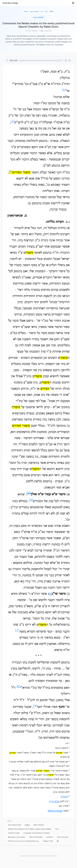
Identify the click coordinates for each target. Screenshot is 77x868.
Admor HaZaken (39, 825)
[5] (50, 594)
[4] (28, 493)
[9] (35, 706)
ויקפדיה (64, 797)
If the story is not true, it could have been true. (24, 841)
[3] (11, 171)
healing (27, 825)
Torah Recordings (10, 3)
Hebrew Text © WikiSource (49, 856)
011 (42, 12)
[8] (18, 687)
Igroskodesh (35, 12)
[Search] (73, 3)
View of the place (63, 837)
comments (50, 837)
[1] (64, 90)
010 (46, 12)
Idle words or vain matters (17, 837)
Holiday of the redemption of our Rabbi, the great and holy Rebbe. (30, 829)
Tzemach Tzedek (14, 833)
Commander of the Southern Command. (37, 833)
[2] (13, 121)
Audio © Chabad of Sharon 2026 (30, 856)
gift (58, 841)
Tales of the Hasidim (36, 837)
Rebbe (26, 12)
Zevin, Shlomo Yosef (14, 825)
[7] (17, 631)
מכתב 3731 (54, 802)
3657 (52, 12)
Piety (57, 829)
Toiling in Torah (48, 841)
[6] (31, 500)
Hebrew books (55, 811)
